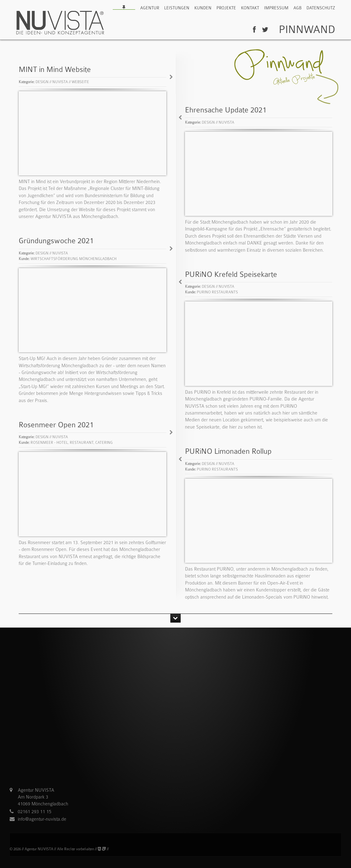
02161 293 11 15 (35, 813)
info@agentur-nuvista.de (42, 821)
